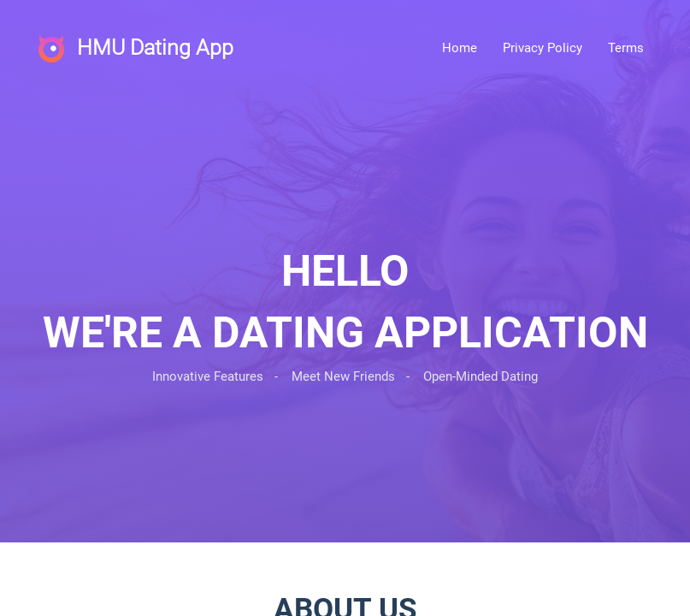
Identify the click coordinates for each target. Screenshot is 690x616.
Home (460, 48)
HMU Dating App (155, 47)
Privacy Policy (543, 48)
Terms (626, 48)
